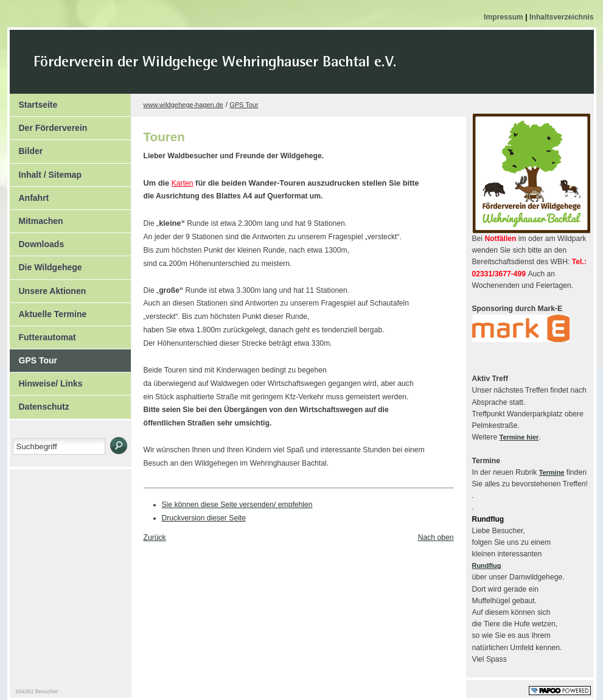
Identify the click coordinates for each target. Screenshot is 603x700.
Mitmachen (37, 218)
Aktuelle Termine (48, 311)
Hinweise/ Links (46, 380)
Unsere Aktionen (48, 288)
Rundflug (487, 565)
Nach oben (436, 537)
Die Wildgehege (46, 264)
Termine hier (519, 437)
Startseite (34, 102)
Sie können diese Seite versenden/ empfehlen (237, 505)
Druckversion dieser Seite (204, 518)
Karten (183, 183)
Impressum (504, 17)
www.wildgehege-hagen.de (183, 105)
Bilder (26, 148)
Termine (552, 472)
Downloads (37, 241)
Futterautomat (43, 334)
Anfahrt (30, 195)
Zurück (155, 537)
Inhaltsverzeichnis (561, 17)
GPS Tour (34, 357)
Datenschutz (40, 404)
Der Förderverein (49, 125)
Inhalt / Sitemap (46, 172)
